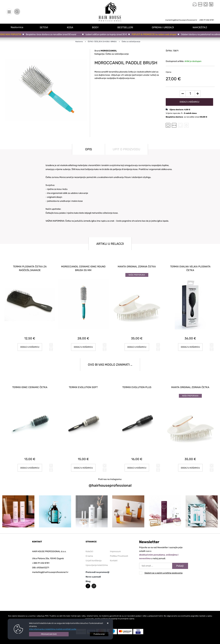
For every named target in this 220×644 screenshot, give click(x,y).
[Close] (49, 634)
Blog (88, 577)
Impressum (115, 547)
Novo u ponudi (93, 572)
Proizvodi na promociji (97, 568)
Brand (106, 51)
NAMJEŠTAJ (201, 27)
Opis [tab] (89, 149)
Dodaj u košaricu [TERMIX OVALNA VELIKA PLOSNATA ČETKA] (190, 345)
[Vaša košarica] (211, 4)
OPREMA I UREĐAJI (164, 27)
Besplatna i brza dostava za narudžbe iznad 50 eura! (52, 34)
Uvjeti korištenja (94, 556)
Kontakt (114, 556)
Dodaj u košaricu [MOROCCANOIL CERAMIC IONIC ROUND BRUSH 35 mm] (83, 345)
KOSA (73, 27)
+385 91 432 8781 (206, 20)
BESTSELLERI (127, 27)
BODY (98, 27)
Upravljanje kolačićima (97, 561)
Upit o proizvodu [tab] (126, 149)
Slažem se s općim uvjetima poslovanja (164, 568)
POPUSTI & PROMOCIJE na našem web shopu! (155, 34)
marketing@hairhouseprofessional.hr (181, 20)
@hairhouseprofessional (110, 481)
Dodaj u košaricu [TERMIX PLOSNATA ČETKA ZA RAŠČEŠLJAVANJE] (30, 345)
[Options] (99, 634)
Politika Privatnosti (119, 551)
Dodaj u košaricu (189, 102)
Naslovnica (18, 27)
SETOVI (47, 27)
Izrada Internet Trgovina (45, 642)
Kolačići (89, 547)
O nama (89, 551)
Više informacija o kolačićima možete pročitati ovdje (53, 629)
